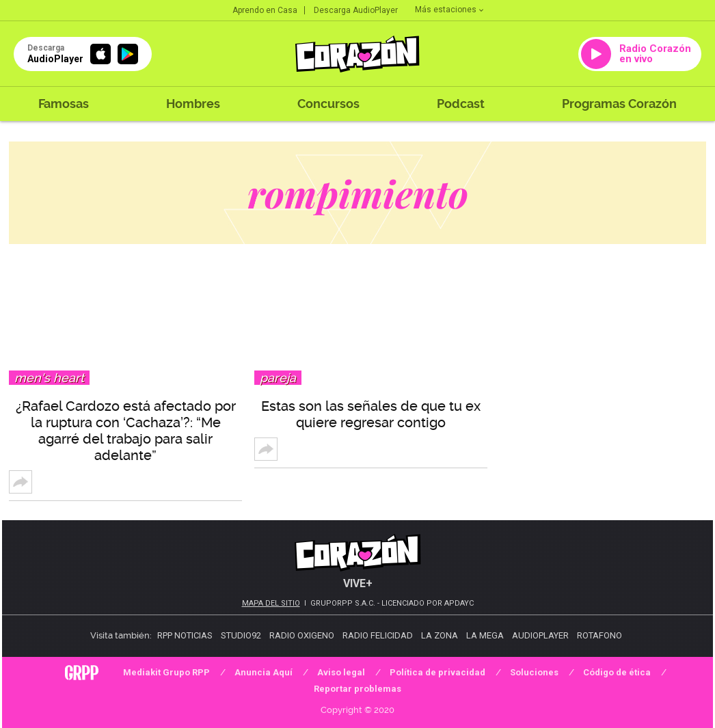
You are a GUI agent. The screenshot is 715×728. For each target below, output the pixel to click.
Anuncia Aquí (264, 672)
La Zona (440, 635)
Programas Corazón (619, 104)
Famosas (64, 104)
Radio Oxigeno (302, 635)
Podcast (461, 104)
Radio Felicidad (378, 635)
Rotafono (599, 635)
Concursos (328, 104)
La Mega (485, 635)
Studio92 (241, 635)
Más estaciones (449, 10)
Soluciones (534, 672)
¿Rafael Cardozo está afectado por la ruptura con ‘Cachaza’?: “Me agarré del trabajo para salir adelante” (126, 431)
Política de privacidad (437, 672)
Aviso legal (341, 672)
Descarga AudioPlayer (356, 10)
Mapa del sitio (271, 603)
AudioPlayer (540, 635)
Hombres (193, 104)
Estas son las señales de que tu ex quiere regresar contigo (371, 414)
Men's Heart (49, 378)
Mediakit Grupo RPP (166, 672)
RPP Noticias (185, 635)
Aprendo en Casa (265, 10)
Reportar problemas (357, 689)
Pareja (278, 378)
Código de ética (617, 672)
